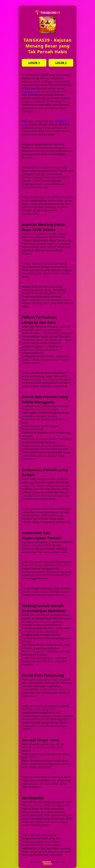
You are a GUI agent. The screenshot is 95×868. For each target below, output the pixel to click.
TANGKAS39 (46, 862)
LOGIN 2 (61, 63)
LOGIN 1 (34, 63)
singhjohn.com (31, 91)
